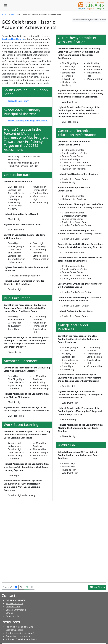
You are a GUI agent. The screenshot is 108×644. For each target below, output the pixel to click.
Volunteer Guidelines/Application (22, 639)
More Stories (97, 587)
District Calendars (15, 630)
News (13, 14)
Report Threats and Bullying (19, 627)
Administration (13, 607)
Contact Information (16, 610)
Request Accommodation (18, 636)
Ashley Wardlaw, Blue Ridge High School (28, 121)
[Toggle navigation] (5, 6)
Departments (12, 616)
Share (7, 587)
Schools (10, 613)
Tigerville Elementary (18, 101)
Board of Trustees (14, 603)
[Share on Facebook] (16, 587)
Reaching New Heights (13, 39)
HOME (5, 14)
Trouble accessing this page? (20, 633)
